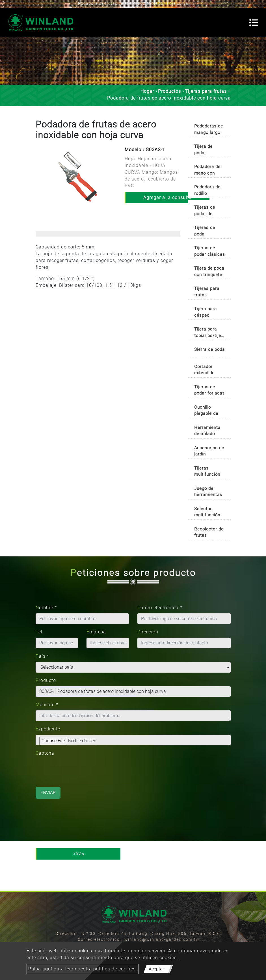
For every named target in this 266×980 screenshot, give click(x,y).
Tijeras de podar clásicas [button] (210, 251)
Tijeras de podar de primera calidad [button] (205, 211)
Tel (39, 632)
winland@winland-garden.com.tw (162, 939)
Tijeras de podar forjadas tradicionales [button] (209, 391)
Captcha (45, 753)
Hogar (147, 91)
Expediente (48, 729)
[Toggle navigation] (254, 23)
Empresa (96, 632)
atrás (78, 854)
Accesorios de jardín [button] (209, 451)
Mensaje (47, 705)
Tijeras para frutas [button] (207, 292)
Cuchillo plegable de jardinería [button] (206, 411)
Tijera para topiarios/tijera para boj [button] (210, 333)
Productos (169, 91)
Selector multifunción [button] (207, 512)
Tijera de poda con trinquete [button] (209, 271)
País (42, 656)
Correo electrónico (160, 608)
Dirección (148, 632)
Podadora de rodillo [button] (207, 190)
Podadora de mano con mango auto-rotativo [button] (207, 171)
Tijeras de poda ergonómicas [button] (208, 232)
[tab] (209, 128)
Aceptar (156, 969)
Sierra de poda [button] (209, 349)
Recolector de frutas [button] (209, 532)
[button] (38, 182)
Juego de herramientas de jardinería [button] (208, 493)
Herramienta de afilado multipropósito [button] (209, 432)
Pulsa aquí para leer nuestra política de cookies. (83, 969)
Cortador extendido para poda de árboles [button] (208, 371)
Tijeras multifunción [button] (207, 471)
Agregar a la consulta (167, 198)
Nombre (46, 608)
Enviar (48, 793)
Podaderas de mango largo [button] (209, 129)
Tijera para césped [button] (206, 312)
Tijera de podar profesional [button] (206, 150)
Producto (46, 680)
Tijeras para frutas (206, 91)
